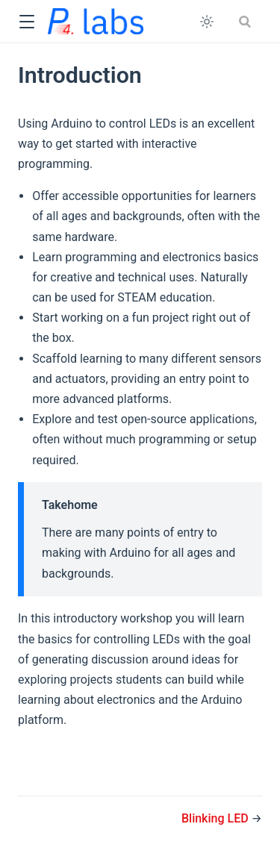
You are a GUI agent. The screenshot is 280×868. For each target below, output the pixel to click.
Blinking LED (217, 818)
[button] (27, 22)
